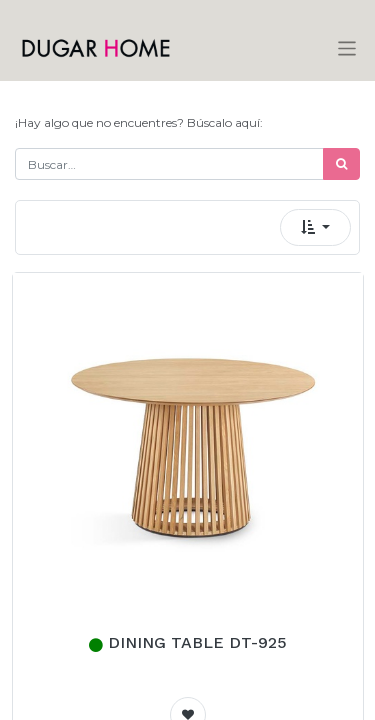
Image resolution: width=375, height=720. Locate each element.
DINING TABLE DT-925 (197, 642)
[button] (315, 227)
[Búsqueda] (341, 164)
